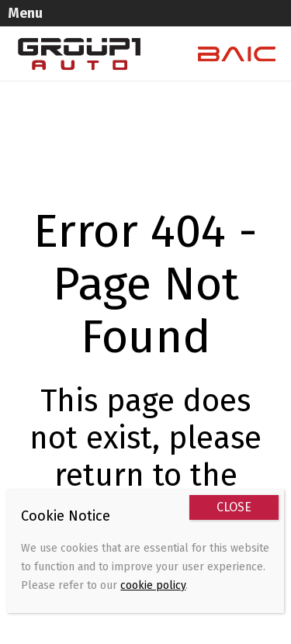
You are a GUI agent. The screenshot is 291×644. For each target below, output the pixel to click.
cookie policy (153, 585)
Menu (25, 13)
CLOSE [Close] (234, 507)
